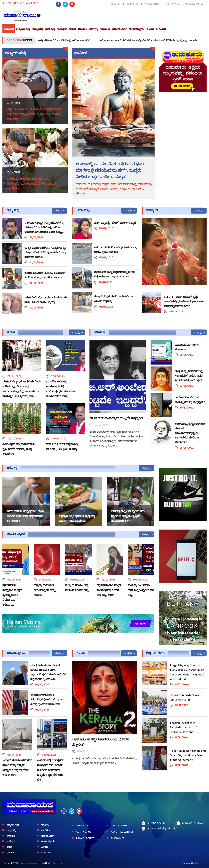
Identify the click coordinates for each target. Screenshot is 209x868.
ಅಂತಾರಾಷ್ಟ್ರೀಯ (137, 29)
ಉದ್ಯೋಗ (62, 29)
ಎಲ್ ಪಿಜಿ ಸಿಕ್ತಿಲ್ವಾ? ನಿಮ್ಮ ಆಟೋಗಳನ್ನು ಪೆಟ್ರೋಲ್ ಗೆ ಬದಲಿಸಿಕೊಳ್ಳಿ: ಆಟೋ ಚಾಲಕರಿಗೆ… (56, 40)
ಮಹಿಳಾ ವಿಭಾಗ (120, 29)
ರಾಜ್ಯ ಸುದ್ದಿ (38, 29)
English (161, 29)
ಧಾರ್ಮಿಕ (82, 29)
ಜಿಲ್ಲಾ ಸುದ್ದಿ (50, 29)
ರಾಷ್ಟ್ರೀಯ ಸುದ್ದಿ (23, 29)
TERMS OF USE (172, 4)
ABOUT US (116, 4)
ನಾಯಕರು (105, 29)
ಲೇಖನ (72, 29)
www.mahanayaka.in (31, 863)
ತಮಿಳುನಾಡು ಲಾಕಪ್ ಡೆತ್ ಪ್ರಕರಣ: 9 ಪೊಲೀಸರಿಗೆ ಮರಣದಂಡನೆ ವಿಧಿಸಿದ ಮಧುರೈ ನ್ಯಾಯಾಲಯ (156, 40)
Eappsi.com (201, 863)
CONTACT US (133, 4)
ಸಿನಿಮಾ (150, 29)
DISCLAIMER (118, 838)
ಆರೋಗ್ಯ (93, 29)
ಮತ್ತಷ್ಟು (59, 211)
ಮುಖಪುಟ (9, 29)
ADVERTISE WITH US (194, 4)
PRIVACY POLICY (152, 4)
